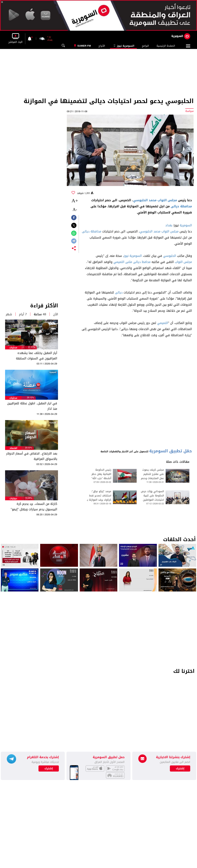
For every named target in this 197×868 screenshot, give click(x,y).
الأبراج (102, 46)
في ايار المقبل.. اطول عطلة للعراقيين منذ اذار (32, 406)
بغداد (169, 225)
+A (75, 200)
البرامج (145, 46)
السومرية (186, 225)
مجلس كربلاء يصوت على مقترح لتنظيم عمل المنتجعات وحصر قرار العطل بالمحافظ (152, 476)
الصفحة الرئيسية (166, 46)
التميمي (163, 323)
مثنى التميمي (123, 262)
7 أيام (23, 314)
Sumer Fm (84, 46)
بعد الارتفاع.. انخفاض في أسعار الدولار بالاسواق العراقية (32, 456)
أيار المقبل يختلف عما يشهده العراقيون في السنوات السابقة (37, 356)
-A (75, 209)
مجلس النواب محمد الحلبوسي (155, 200)
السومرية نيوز (123, 46)
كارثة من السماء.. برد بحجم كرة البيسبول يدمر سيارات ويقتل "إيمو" (34, 507)
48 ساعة (40, 314)
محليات (13, 348)
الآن (56, 314)
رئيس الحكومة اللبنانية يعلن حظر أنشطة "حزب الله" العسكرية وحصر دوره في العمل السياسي (100, 478)
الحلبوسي (170, 256)
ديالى (119, 292)
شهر (9, 314)
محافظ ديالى (142, 262)
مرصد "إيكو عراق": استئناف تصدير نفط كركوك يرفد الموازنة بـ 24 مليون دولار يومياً (99, 498)
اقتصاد (13, 448)
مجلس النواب (183, 262)
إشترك (49, 768)
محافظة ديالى (181, 206)
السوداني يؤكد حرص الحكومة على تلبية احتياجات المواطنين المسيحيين (152, 498)
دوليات (13, 499)
